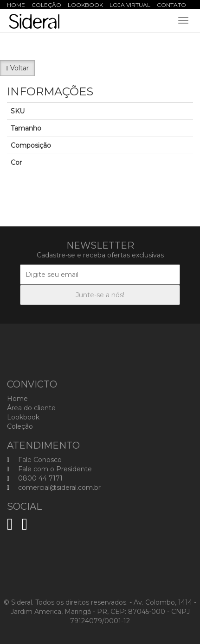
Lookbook (85, 5)
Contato (171, 5)
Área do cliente (31, 408)
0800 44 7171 (35, 478)
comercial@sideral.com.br (54, 488)
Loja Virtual (130, 5)
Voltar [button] (17, 68)
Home (16, 5)
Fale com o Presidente (49, 469)
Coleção (46, 5)
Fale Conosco (34, 460)
